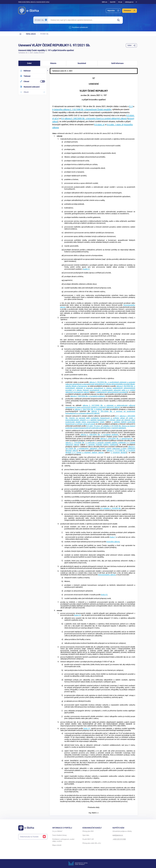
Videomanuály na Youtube (33, 837)
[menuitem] (113, 11)
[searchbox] (82, 20)
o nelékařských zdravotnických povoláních (111, 392)
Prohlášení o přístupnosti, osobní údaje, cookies (63, 840)
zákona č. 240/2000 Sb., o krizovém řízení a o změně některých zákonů (96, 118)
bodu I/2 (104, 595)
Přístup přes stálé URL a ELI (92, 843)
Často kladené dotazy (59, 835)
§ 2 (101, 508)
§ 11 (117, 416)
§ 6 (62, 118)
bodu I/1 (87, 728)
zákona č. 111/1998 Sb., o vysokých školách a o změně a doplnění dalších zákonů (100, 452)
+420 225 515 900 (119, 839)
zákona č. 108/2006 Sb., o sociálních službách (87, 396)
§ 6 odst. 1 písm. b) (115, 125)
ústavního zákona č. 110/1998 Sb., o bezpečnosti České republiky (83, 109)
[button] (29, 63)
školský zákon (72, 451)
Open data (86, 835)
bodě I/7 (86, 269)
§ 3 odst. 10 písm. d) (94, 426)
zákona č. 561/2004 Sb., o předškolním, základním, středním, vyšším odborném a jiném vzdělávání (100, 448)
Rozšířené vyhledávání (78, 27)
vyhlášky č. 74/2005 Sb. (112, 508)
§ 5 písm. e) (99, 125)
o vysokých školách (119, 453)
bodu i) (113, 537)
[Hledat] (119, 20)
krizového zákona (113, 542)
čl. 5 (131, 106)
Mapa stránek (57, 845)
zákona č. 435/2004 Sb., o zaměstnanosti (116, 439)
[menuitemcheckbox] (33, 81)
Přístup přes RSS (88, 831)
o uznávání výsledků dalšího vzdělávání (102, 445)
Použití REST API (88, 839)
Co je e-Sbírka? (57, 831)
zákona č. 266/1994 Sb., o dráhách (88, 409)
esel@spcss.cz (118, 835)
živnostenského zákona (107, 575)
